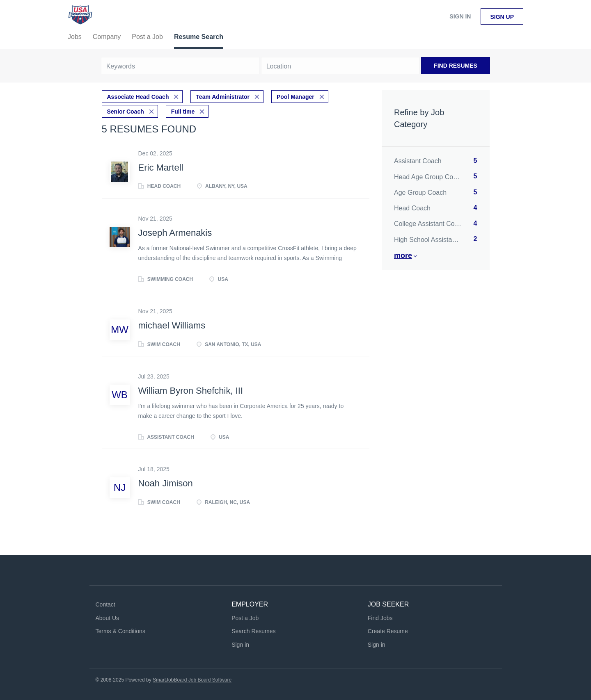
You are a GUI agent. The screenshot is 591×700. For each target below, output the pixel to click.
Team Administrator (223, 97)
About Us (108, 618)
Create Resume (388, 631)
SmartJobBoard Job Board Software (192, 680)
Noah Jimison (166, 483)
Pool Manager (295, 97)
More (403, 255)
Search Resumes (253, 631)
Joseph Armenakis (175, 233)
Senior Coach (126, 112)
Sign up (502, 17)
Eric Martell (161, 168)
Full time (183, 112)
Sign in (460, 16)
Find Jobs (380, 618)
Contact (105, 604)
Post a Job (245, 618)
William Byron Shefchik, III (191, 391)
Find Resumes (456, 66)
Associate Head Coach (138, 97)
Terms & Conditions (120, 631)
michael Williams (172, 325)
